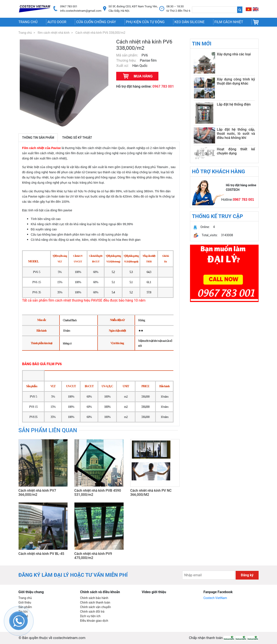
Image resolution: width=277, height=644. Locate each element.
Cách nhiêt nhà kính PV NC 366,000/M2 (151, 493)
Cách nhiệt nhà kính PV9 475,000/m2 (93, 556)
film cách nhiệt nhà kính (54, 33)
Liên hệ (23, 616)
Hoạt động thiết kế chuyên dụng (236, 151)
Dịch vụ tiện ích (90, 616)
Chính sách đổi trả (92, 612)
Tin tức (23, 612)
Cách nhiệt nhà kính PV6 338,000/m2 (101, 33)
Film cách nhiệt (229, 22)
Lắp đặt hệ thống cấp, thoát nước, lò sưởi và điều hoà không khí (236, 134)
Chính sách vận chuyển (96, 607)
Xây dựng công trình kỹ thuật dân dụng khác (236, 81)
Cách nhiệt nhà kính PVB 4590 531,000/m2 (98, 493)
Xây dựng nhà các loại (234, 54)
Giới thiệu (25, 602)
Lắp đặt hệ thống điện (234, 104)
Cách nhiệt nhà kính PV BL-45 (41, 554)
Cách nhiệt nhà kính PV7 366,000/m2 (37, 493)
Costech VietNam (215, 598)
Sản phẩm (25, 607)
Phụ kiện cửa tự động (145, 22)
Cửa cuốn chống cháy (96, 22)
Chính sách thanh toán (95, 602)
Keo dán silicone (189, 22)
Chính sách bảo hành (94, 598)
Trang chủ (28, 22)
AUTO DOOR (57, 22)
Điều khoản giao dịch (94, 621)
